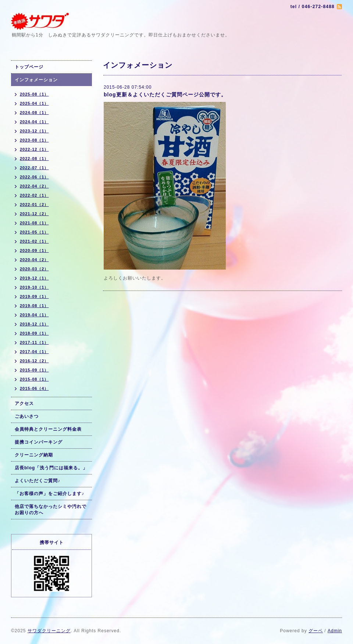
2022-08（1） (34, 159)
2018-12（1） (34, 324)
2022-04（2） (34, 186)
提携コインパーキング (39, 442)
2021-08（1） (34, 223)
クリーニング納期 (34, 455)
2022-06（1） (34, 177)
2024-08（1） (34, 113)
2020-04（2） (34, 260)
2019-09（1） (34, 296)
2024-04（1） (34, 122)
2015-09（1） (34, 370)
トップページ (29, 67)
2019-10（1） (34, 287)
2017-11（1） (34, 342)
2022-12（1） (34, 149)
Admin (335, 631)
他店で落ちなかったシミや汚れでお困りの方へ (51, 510)
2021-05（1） (34, 232)
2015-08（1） (34, 379)
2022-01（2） (34, 204)
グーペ (316, 631)
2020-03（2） (34, 269)
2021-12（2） (34, 214)
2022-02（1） (34, 195)
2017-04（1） (34, 352)
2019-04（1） (34, 315)
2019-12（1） (34, 278)
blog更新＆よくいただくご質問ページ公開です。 (165, 95)
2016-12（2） (34, 361)
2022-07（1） (34, 168)
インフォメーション (36, 80)
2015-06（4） (34, 388)
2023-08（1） (34, 140)
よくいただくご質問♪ (38, 481)
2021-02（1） (34, 241)
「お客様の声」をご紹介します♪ (49, 494)
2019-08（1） (34, 306)
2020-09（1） (34, 250)
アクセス (24, 403)
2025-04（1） (34, 103)
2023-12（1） (34, 131)
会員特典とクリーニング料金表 (48, 429)
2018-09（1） (34, 333)
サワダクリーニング (49, 631)
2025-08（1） (34, 94)
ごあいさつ (27, 416)
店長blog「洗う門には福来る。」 (51, 468)
